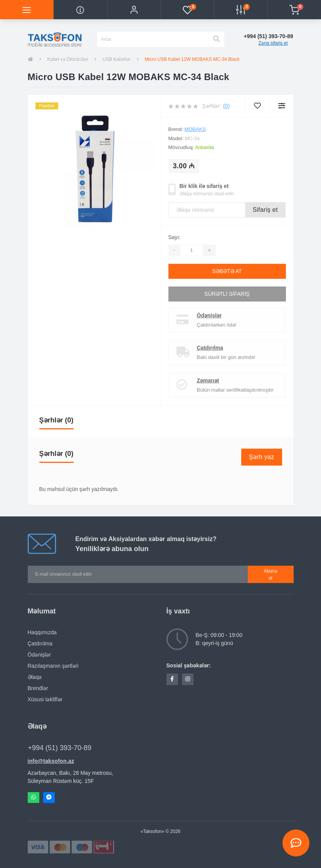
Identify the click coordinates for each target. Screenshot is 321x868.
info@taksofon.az (51, 761)
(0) (226, 106)
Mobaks (195, 129)
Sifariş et (265, 210)
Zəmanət (208, 380)
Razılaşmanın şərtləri (53, 666)
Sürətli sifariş (227, 294)
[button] (134, 10)
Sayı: (175, 237)
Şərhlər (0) (56, 420)
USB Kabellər (116, 59)
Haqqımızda (42, 632)
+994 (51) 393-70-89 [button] (60, 748)
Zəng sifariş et (273, 43)
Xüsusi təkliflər (45, 699)
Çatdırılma (210, 348)
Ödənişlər (209, 315)
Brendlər (38, 688)
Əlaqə (35, 677)
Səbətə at (227, 271)
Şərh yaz (262, 457)
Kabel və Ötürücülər (68, 59)
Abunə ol (271, 575)
